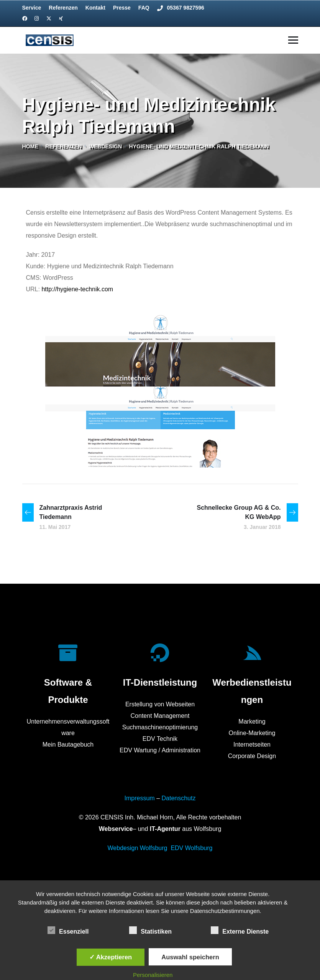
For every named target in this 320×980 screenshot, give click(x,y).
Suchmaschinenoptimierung (160, 727)
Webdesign (105, 146)
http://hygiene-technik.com (77, 289)
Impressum (140, 798)
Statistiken (150, 930)
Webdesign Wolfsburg (138, 848)
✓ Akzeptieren (111, 957)
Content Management (160, 716)
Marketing (252, 721)
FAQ (144, 8)
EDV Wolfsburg (191, 848)
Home (30, 146)
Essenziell (68, 930)
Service (32, 8)
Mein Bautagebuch (68, 744)
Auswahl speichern (190, 957)
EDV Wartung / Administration (160, 750)
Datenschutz (178, 798)
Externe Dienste (240, 930)
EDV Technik (160, 739)
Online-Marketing (252, 733)
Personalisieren (153, 975)
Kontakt (95, 8)
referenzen (63, 146)
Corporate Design (252, 756)
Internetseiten (252, 744)
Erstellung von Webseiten (160, 704)
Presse (122, 8)
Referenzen (63, 8)
